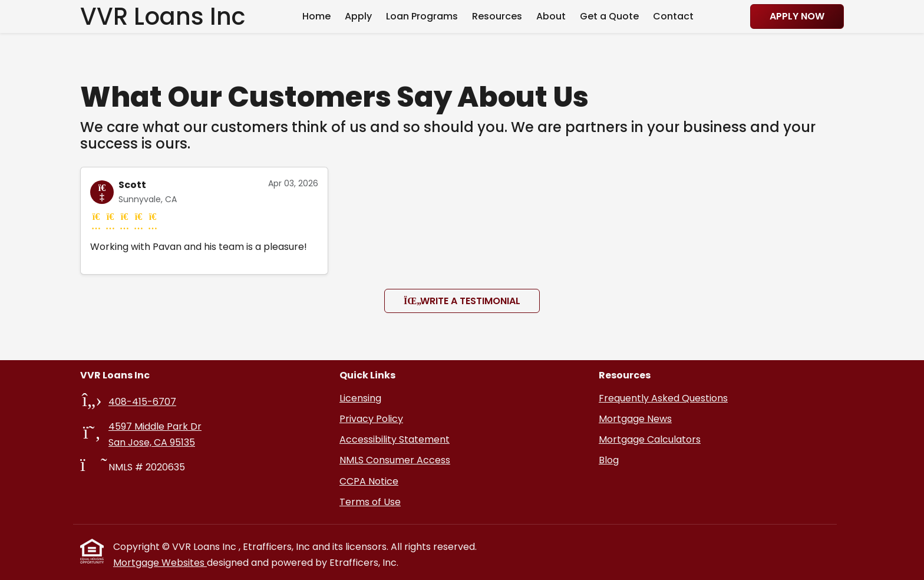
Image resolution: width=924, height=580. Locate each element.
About (551, 16)
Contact (673, 16)
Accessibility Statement (395, 439)
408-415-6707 (142, 402)
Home (316, 16)
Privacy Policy (371, 419)
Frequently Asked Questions (663, 398)
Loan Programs (422, 16)
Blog (609, 460)
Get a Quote (609, 16)
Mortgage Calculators (650, 439)
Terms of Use (370, 502)
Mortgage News (635, 419)
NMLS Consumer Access (395, 460)
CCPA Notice (369, 481)
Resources (497, 16)
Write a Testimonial (462, 301)
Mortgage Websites (160, 563)
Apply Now (797, 16)
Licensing (360, 398)
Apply (358, 16)
